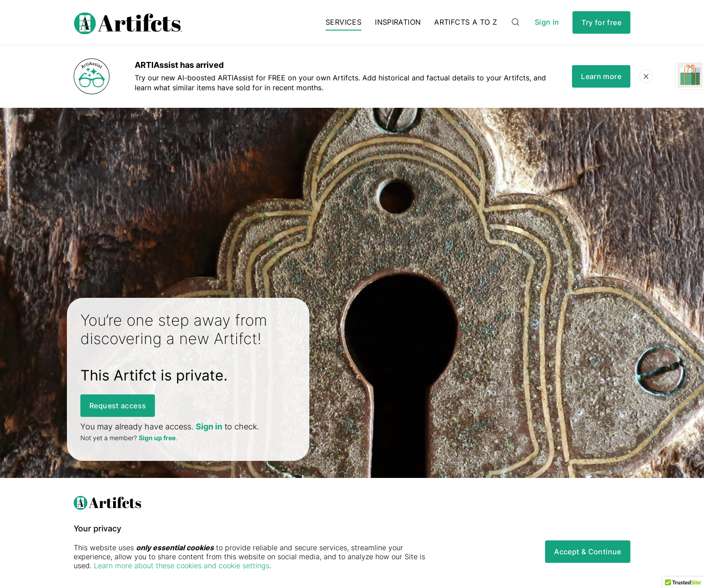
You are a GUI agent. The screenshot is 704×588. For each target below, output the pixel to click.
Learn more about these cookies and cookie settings (182, 566)
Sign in (547, 22)
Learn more (601, 76)
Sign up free (157, 438)
